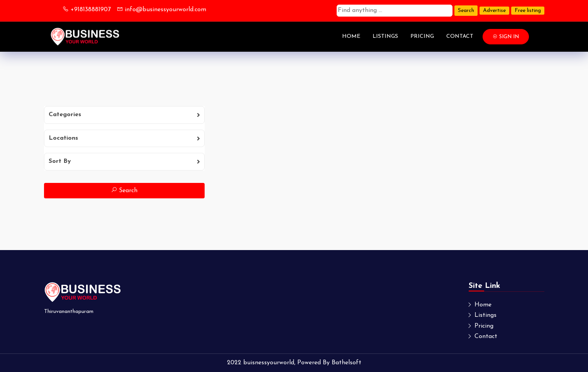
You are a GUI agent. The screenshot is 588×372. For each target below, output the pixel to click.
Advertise (494, 11)
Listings (385, 36)
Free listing (528, 11)
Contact (460, 36)
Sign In (506, 37)
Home (351, 36)
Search (466, 11)
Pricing (422, 36)
